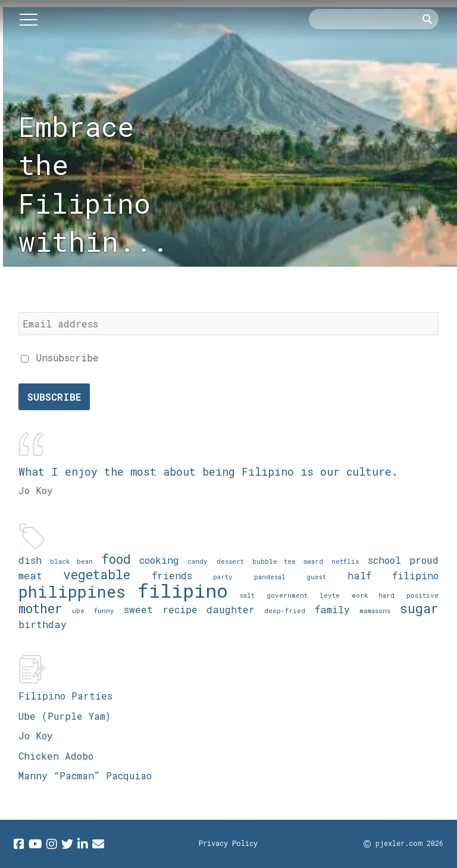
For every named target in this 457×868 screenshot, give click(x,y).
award (313, 561)
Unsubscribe (60, 357)
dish (30, 560)
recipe (180, 609)
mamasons (375, 611)
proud (424, 560)
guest (316, 577)
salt (247, 595)
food (116, 559)
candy (198, 561)
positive (422, 595)
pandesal (270, 577)
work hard (373, 595)
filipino (183, 590)
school (384, 560)
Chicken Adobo (56, 756)
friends (172, 575)
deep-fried (285, 611)
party (223, 577)
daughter (231, 609)
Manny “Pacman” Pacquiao (85, 775)
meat (30, 575)
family (332, 609)
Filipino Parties (65, 696)
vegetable (97, 574)
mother (40, 608)
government (287, 595)
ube (78, 611)
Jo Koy (36, 736)
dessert (230, 561)
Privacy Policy (228, 843)
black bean (71, 561)
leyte (330, 595)
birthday (43, 624)
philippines (72, 591)
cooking (159, 560)
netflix (345, 561)
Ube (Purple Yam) (65, 716)
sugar (419, 608)
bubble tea (274, 561)
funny (104, 611)
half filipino (393, 575)
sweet (138, 609)
